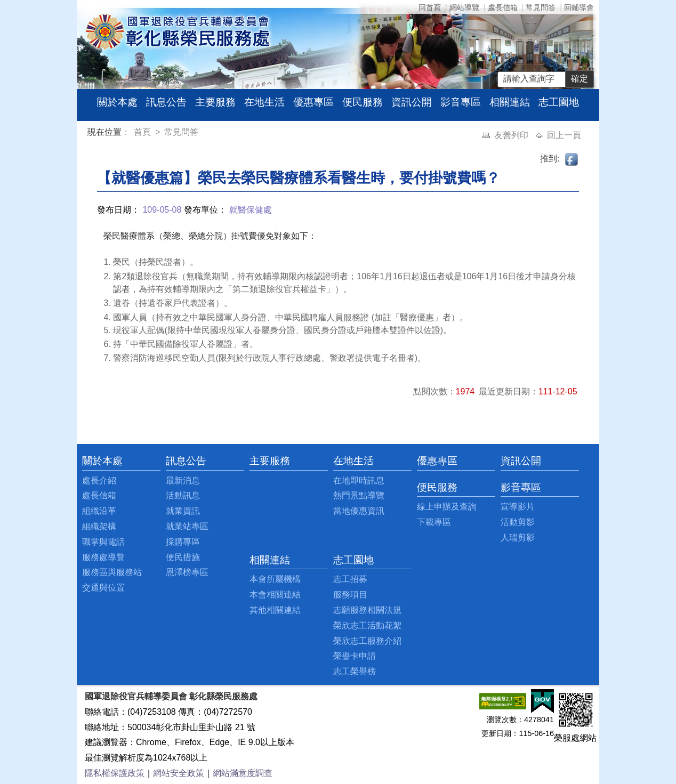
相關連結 (510, 102)
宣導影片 (518, 507)
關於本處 (117, 102)
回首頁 (430, 7)
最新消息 (183, 480)
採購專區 (183, 542)
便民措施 (183, 557)
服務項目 (350, 595)
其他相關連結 (275, 610)
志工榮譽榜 (355, 671)
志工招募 (350, 579)
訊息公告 (166, 102)
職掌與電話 (103, 542)
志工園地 (559, 102)
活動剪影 (518, 522)
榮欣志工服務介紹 (367, 641)
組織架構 (99, 526)
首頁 (143, 132)
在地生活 (264, 102)
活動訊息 (183, 495)
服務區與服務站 (112, 572)
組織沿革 (99, 511)
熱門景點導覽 (359, 495)
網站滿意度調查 (243, 773)
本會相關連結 (275, 595)
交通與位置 (103, 588)
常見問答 (541, 7)
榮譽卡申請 (355, 656)
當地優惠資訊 (359, 511)
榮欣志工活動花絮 (367, 625)
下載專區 (434, 522)
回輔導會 (579, 7)
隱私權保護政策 (115, 773)
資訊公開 (412, 102)
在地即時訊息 (359, 480)
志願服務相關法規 (367, 610)
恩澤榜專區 (187, 572)
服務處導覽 (103, 557)
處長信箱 (503, 7)
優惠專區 (313, 102)
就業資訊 (183, 511)
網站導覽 (464, 7)
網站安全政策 (179, 773)
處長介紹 (99, 480)
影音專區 (461, 102)
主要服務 (215, 102)
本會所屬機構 (275, 579)
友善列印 (512, 135)
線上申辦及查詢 (447, 507)
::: (89, 134)
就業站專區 (187, 526)
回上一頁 (564, 135)
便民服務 (363, 102)
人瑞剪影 (518, 538)
